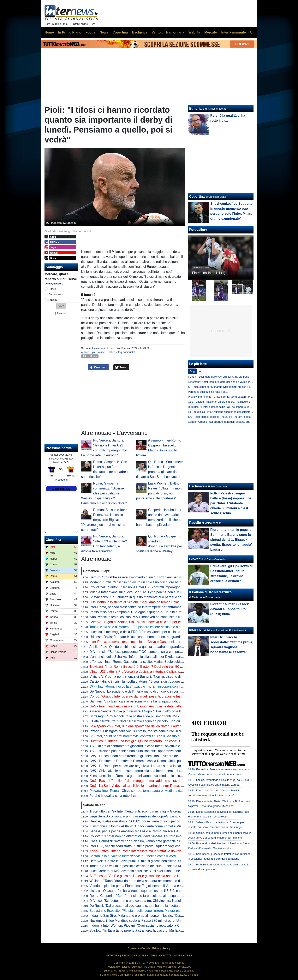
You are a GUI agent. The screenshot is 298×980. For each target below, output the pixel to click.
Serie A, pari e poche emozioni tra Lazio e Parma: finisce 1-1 (134, 831)
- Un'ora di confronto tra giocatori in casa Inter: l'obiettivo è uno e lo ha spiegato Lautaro (156, 746)
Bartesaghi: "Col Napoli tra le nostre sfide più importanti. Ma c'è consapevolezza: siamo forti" (157, 716)
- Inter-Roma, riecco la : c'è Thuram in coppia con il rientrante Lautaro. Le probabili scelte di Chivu (169, 686)
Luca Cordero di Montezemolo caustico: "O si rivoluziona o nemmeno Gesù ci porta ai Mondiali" (160, 871)
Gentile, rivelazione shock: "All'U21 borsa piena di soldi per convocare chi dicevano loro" (154, 821)
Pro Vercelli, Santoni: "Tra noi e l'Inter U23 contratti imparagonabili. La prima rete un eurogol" (158, 587)
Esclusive (197, 486)
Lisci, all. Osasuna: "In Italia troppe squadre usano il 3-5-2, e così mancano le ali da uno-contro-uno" (163, 891)
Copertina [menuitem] (120, 32)
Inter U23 (196, 630)
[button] (61, 306)
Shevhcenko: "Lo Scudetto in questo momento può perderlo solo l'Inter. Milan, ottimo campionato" (161, 597)
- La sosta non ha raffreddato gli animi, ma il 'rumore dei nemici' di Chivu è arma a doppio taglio (163, 756)
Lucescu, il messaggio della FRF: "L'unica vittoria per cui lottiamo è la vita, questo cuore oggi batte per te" (167, 632)
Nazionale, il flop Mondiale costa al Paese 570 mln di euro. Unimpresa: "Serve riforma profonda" (160, 921)
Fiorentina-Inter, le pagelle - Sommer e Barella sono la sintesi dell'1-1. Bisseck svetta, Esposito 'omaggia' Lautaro (232, 540)
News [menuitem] (104, 32)
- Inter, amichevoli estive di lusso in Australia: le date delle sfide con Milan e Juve (152, 706)
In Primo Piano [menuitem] (70, 32)
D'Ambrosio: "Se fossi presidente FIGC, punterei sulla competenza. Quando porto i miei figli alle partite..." (167, 652)
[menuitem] (250, 32)
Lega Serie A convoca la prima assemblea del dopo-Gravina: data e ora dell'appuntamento (156, 816)
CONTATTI (166, 955)
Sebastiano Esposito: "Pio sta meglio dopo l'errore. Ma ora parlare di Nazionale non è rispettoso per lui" (165, 911)
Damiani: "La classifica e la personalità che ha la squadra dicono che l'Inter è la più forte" (155, 701)
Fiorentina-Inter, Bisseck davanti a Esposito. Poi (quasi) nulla (230, 609)
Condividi (99, 367)
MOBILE (179, 955)
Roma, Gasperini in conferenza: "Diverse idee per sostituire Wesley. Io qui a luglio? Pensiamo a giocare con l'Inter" (104, 493)
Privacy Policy (161, 948)
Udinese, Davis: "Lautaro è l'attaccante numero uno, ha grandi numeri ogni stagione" (152, 637)
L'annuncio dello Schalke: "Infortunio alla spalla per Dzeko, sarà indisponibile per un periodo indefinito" (165, 657)
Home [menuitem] (49, 32)
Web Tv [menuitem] (194, 32)
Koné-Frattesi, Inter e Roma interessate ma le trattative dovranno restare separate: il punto (156, 851)
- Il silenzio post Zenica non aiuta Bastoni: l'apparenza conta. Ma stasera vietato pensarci (157, 751)
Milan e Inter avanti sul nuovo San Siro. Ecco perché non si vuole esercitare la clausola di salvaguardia (165, 592)
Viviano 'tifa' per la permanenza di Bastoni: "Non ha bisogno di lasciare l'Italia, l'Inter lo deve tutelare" (163, 677)
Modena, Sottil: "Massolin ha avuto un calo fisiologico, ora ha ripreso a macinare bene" (153, 582)
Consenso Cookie (139, 948)
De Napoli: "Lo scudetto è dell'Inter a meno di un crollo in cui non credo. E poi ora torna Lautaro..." (161, 691)
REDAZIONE (129, 955)
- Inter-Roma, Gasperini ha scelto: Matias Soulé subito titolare (142, 662)
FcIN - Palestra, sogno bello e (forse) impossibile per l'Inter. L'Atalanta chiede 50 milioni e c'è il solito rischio (231, 503)
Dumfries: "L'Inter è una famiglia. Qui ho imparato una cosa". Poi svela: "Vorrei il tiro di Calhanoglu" (162, 741)
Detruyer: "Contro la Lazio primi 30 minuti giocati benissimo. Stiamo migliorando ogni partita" (157, 861)
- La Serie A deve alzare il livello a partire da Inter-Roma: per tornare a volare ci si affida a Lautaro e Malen (171, 786)
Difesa (52, 289)
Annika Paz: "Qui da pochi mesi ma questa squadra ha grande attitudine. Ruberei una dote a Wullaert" (164, 647)
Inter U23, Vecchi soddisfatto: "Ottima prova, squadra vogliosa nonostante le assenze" (153, 846)
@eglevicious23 (126, 352)
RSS (190, 955)
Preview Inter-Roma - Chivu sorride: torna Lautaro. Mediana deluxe (227, 397)
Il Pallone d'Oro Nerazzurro (210, 592)
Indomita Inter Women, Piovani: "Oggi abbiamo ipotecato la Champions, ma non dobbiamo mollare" (162, 926)
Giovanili (196, 559)
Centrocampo (57, 294)
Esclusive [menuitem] (140, 32)
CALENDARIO (148, 955)
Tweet (121, 367)
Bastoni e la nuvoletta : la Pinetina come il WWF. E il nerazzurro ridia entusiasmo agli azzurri (166, 856)
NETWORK (113, 955)
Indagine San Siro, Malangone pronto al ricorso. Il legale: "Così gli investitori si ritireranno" (156, 916)
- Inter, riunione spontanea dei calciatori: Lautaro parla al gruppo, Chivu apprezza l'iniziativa (168, 726)
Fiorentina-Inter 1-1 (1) (209, 273)
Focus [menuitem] (90, 32)
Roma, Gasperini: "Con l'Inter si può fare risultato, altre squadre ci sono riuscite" (148, 896)
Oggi (192, 371)
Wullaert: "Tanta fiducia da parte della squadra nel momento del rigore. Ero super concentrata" (159, 881)
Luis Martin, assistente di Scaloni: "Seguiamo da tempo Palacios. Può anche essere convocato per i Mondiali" (170, 602)
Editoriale (197, 108)
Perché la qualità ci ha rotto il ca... (114, 796)
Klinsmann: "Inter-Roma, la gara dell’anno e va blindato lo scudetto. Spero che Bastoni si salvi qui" (162, 776)
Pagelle (195, 523)
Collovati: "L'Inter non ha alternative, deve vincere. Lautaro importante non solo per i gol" (154, 836)
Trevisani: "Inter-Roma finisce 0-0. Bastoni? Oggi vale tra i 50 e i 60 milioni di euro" (150, 667)
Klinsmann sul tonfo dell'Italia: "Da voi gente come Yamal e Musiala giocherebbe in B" (152, 826)
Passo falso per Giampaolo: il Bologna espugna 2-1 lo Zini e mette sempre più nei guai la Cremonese (164, 612)
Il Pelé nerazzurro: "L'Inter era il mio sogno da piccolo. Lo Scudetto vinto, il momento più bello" (159, 721)
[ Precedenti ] (61, 480)
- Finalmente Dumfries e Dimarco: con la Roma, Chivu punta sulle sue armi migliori (154, 761)
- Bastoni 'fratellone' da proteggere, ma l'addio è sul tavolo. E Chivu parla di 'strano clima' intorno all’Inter (170, 781)
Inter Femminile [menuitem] (233, 32)
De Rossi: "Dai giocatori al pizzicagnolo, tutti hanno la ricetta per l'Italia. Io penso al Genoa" (156, 906)
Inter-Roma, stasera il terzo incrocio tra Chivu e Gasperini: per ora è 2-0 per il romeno (152, 642)
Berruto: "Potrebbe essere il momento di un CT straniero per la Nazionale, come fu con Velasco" (160, 577)
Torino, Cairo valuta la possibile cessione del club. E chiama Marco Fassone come (156, 866)
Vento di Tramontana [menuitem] (168, 32)
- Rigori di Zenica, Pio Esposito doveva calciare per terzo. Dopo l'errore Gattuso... (156, 622)
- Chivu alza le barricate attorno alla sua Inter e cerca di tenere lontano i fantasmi (152, 771)
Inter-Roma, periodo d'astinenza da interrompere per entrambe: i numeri (142, 607)
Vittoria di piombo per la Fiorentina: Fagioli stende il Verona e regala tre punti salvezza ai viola (158, 886)
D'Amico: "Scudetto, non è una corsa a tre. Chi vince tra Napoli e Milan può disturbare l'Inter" (157, 901)
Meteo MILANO (61, 489)
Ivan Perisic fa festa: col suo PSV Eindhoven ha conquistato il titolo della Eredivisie (150, 617)
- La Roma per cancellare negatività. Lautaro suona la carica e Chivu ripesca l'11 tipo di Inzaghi (163, 766)
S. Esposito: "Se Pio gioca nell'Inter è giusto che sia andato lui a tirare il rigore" (147, 876)
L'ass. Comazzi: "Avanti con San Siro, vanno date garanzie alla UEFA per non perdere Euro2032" (161, 841)
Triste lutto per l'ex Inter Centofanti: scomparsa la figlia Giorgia (135, 811)
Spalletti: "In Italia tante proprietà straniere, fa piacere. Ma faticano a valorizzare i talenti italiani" (159, 930)
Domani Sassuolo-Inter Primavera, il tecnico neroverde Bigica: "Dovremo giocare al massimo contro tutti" (104, 520)
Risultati (61, 313)
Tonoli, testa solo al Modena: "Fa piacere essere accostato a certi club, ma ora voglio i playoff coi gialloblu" (167, 627)
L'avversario (99, 348)
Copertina (197, 197)
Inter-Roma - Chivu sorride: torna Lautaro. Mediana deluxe (139, 791)
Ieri (200, 371)
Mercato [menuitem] (211, 32)
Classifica (53, 540)
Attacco (53, 300)
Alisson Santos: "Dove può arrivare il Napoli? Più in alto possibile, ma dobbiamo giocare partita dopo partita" (169, 711)
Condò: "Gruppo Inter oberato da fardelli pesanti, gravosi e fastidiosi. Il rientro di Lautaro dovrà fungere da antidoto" (174, 696)
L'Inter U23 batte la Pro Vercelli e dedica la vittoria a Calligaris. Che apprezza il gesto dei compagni (163, 672)
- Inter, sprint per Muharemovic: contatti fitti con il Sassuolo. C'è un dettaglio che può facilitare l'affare (165, 736)
